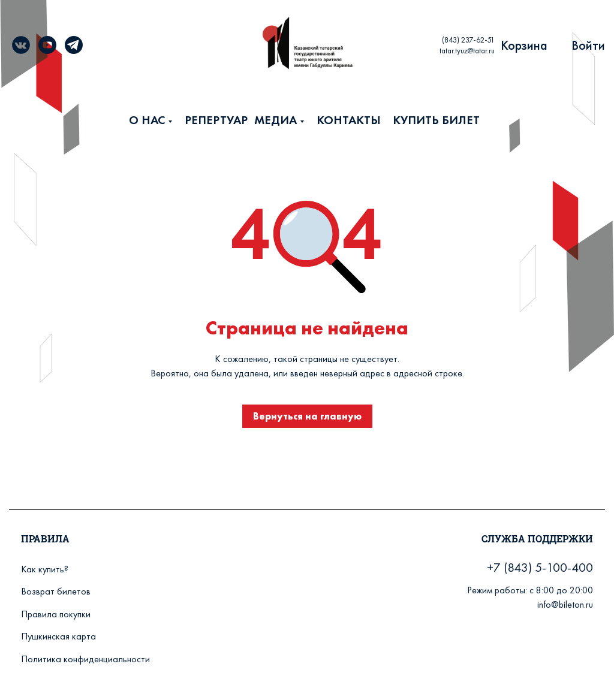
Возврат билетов (56, 591)
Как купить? (45, 569)
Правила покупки (56, 614)
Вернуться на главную (307, 416)
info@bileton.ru (565, 604)
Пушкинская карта (58, 636)
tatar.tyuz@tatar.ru (467, 51)
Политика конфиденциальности (85, 659)
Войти (588, 45)
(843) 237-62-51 (468, 40)
